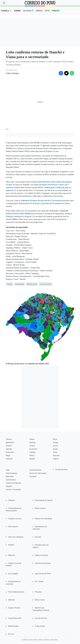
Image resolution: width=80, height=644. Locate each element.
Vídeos (32, 439)
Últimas (9, 439)
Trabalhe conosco (15, 519)
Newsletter (10, 442)
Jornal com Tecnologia (38, 473)
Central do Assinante (43, 563)
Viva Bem (33, 476)
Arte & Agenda (11, 473)
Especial (9, 486)
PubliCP (9, 446)
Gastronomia (11, 480)
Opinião (9, 449)
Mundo (32, 459)
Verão (55, 452)
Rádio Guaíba (13, 626)
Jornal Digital (13, 574)
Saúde (55, 449)
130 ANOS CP (28, 11)
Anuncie (38, 537)
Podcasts (9, 459)
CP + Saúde (39, 581)
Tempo (56, 442)
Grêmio (56, 459)
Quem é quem (40, 508)
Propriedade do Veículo (44, 500)
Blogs (8, 455)
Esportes (56, 455)
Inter (8, 470)
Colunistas (10, 452)
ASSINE (17, 11)
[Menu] (4, 3)
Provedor (38, 592)
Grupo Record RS (15, 618)
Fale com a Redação (16, 537)
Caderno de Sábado (13, 483)
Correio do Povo (61, 470)
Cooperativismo (35, 470)
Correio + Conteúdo (13, 489)
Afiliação (11, 500)
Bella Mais (10, 476)
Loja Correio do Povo (43, 574)
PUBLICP (56, 11)
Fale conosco (13, 527)
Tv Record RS (40, 626)
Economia (33, 449)
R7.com (11, 634)
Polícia (32, 455)
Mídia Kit (12, 555)
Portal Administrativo (16, 592)
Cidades (32, 452)
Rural (55, 439)
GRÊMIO (39, 11)
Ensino (56, 446)
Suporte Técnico (14, 608)
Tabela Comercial (41, 555)
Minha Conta (40, 600)
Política (5, 11)
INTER (47, 11)
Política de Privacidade (43, 519)
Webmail (12, 600)
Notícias (32, 442)
